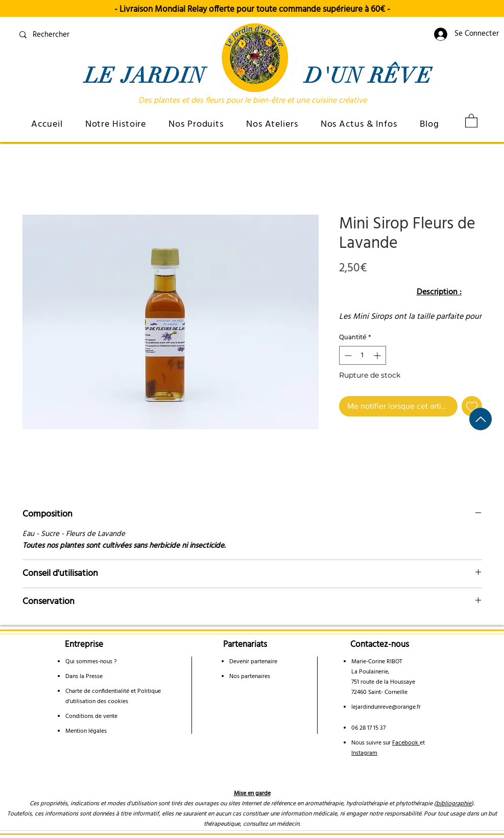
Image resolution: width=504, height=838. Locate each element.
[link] (471, 120)
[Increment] (378, 355)
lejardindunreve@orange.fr (386, 707)
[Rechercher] (90, 35)
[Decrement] (347, 355)
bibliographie (454, 804)
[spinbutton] (363, 355)
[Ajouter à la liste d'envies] (472, 406)
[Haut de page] (481, 419)
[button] (116, 124)
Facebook (406, 743)
